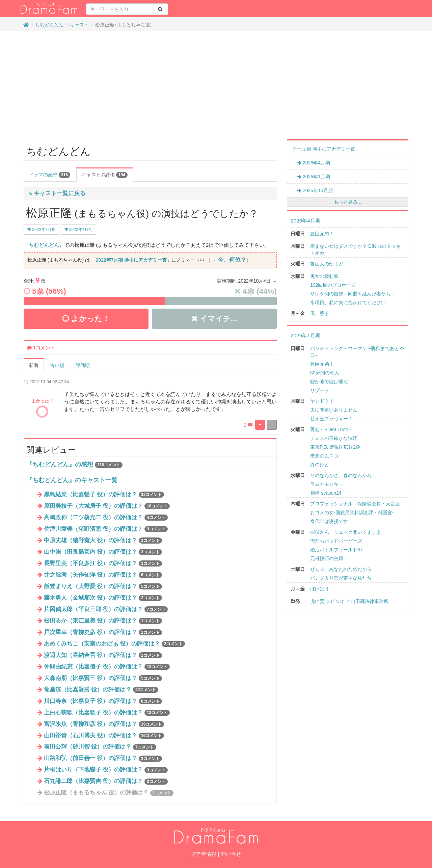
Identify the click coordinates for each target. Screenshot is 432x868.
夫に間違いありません (334, 410)
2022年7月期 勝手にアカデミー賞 (131, 260)
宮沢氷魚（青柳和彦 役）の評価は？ (104, 724)
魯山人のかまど (327, 264)
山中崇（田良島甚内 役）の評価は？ (103, 552)
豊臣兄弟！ (322, 234)
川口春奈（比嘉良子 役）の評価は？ (103, 701)
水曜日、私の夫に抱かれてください (348, 303)
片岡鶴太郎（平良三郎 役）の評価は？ (106, 609)
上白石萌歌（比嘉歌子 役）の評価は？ (107, 713)
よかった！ (86, 319)
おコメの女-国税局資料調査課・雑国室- (352, 512)
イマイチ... (214, 319)
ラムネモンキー (327, 484)
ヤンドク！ (322, 401)
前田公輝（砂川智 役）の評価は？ (100, 747)
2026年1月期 (314, 177)
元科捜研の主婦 (327, 558)
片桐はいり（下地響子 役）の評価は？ (106, 770)
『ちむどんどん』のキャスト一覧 (72, 480)
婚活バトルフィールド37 (336, 550)
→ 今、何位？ (228, 260)
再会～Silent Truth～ (332, 429)
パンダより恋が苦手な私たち (341, 578)
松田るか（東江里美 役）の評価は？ (103, 621)
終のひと (320, 465)
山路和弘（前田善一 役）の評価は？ (103, 758)
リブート (320, 390)
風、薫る (320, 313)
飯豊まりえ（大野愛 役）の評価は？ (103, 586)
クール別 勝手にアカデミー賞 (324, 149)
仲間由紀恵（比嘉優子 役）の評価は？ (107, 667)
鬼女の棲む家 (324, 276)
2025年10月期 (315, 190)
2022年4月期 (79, 230)
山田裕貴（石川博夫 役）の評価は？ (104, 735)
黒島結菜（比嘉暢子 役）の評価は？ (104, 494)
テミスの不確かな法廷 (334, 438)
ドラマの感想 (50, 175)
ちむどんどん (49, 25)
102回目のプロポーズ (333, 285)
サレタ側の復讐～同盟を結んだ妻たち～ (353, 294)
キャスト (79, 25)
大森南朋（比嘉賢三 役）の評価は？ (103, 678)
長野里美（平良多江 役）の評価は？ (103, 563)
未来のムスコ (324, 456)
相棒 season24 (326, 493)
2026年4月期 (314, 163)
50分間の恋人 (325, 373)
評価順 (83, 365)
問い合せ (231, 854)
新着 (34, 365)
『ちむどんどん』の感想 (60, 465)
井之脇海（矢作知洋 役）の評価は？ (103, 575)
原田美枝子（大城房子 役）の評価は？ (107, 506)
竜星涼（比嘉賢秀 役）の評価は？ (101, 690)
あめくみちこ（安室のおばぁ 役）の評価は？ (114, 644)
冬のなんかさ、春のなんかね (341, 475)
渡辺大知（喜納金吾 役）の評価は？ (103, 655)
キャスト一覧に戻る (57, 193)
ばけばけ (320, 589)
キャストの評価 (105, 175)
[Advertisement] (216, 85)
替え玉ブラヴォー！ (331, 419)
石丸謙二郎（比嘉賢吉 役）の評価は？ (106, 781)
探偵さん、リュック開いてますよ (346, 532)
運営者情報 (204, 854)
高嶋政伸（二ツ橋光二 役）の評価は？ (106, 517)
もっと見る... (348, 202)
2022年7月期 (42, 230)
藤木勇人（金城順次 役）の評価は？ (103, 598)
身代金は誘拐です (329, 521)
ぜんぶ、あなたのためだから (341, 569)
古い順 (57, 365)
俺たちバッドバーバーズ (336, 541)
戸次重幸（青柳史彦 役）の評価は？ (103, 632)
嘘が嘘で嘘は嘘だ (329, 382)
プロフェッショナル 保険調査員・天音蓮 (355, 504)
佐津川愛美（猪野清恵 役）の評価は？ (106, 529)
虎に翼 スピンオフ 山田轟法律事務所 (349, 601)
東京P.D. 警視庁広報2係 (335, 447)
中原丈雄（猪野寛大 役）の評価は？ (103, 540)
